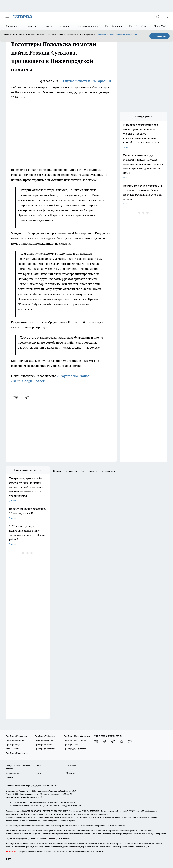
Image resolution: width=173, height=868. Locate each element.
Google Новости (34, 381)
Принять (160, 36)
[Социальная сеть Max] (130, 741)
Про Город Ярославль (45, 749)
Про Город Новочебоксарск (77, 736)
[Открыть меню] (7, 17)
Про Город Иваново (44, 740)
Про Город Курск (14, 744)
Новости (70, 773)
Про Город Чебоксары (45, 736)
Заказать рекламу (88, 26)
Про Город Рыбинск (44, 744)
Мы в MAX (160, 26)
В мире (48, 26)
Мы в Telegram (138, 26)
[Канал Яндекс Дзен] (121, 741)
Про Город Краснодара (17, 753)
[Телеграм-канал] (113, 741)
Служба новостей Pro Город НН (87, 81)
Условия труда (13, 773)
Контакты (71, 766)
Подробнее (161, 834)
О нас (39, 766)
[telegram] (28, 398)
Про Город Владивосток (75, 749)
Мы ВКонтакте (114, 26)
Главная (9, 777)
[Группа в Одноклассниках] (105, 741)
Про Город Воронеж (15, 740)
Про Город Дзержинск (16, 736)
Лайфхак (32, 26)
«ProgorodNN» (68, 376)
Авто (38, 773)
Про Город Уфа (71, 744)
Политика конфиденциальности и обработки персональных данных (38, 839)
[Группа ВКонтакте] (96, 741)
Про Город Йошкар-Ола (75, 740)
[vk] (16, 398)
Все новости (13, 26)
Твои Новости (12, 749)
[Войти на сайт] (166, 17)
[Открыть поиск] (158, 17)
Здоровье (64, 26)
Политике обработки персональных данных (118, 34)
